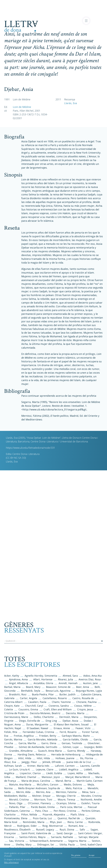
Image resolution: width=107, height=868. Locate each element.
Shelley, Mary (24, 845)
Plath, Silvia (77, 814)
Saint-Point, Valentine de (36, 833)
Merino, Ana (43, 792)
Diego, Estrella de (30, 721)
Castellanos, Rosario (55, 698)
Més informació (11, 864)
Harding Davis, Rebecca (32, 754)
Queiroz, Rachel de (69, 818)
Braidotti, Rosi (18, 694)
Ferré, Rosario (68, 732)
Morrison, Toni (43, 799)
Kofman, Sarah (13, 766)
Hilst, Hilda (25, 758)
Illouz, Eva (10, 762)
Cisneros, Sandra (59, 706)
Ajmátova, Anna (18, 679)
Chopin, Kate (12, 706)
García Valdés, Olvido (76, 739)
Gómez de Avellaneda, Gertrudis (38, 747)
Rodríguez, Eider (27, 826)
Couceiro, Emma (28, 709)
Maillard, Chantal (26, 777)
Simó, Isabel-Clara (91, 845)
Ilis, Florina (87, 758)
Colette (9, 709)
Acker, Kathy (12, 676)
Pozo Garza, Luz (42, 818)
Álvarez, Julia (65, 679)
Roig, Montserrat (53, 826)
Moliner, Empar (41, 796)
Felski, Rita (11, 732)
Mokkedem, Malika (15, 796)
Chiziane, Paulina (86, 702)
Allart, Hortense (43, 679)
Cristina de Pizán (14, 713)
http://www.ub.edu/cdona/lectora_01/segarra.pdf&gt (54, 409)
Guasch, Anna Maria (50, 751)
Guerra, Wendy (76, 751)
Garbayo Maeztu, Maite (76, 736)
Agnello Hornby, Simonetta (41, 676)
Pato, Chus (42, 811)
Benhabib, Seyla (31, 691)
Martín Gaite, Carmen (90, 781)
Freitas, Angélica (24, 736)
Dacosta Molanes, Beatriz (45, 713)
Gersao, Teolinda (72, 743)
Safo (82, 829)
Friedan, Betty (48, 736)
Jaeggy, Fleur (29, 762)
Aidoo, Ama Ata (92, 676)
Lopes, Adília (75, 773)
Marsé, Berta (63, 781)
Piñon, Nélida (29, 814)
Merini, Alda (23, 792)
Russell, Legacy (45, 829)
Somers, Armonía (62, 848)
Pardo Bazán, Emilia (43, 807)
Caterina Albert (13, 702)
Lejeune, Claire (45, 769)
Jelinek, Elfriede (52, 762)
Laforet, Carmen (65, 766)
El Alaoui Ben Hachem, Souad (71, 724)
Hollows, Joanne (65, 758)
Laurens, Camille (90, 766)
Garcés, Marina (13, 739)
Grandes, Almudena (21, 751)
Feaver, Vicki (83, 728)
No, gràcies (76, 857)
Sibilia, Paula (67, 845)
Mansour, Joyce (51, 777)
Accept (92, 857)
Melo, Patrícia (74, 788)
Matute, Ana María (20, 784)
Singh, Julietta (18, 848)
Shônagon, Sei (45, 845)
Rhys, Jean (56, 822)
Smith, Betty (39, 848)
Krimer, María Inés (39, 766)
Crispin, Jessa (85, 709)
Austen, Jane (90, 683)
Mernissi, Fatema (66, 792)
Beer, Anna (83, 687)
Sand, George (65, 833)
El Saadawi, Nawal (38, 728)
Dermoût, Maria (69, 717)
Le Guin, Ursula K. (20, 769)
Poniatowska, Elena (16, 818)
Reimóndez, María (34, 822)
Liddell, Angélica (69, 769)
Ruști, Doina (67, 829)
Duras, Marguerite (37, 724)
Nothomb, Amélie (91, 799)
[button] (53, 641)
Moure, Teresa (66, 799)
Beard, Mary (34, 687)
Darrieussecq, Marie (16, 717)
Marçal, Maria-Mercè (78, 777)
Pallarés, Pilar (17, 807)
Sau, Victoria (17, 841)
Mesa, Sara (89, 792)
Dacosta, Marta (75, 713)
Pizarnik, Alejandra (54, 814)
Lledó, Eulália (54, 773)
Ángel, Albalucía (19, 683)
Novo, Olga (16, 803)
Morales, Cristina (91, 796)
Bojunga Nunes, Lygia (89, 691)
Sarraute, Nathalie (62, 837)
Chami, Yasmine (61, 702)
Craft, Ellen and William (58, 709)
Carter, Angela (28, 698)
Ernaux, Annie (62, 728)
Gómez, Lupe (71, 747)
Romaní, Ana (76, 826)
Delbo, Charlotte (44, 717)
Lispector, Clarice (30, 773)
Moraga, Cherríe (66, 796)
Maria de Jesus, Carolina (36, 781)
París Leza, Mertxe (71, 807)
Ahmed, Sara (70, 676)
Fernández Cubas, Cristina (38, 732)
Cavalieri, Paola (37, 702)
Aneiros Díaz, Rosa (90, 679)
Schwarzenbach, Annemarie (46, 841)
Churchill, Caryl (34, 706)
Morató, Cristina (19, 799)
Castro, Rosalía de (83, 698)
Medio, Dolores (73, 784)
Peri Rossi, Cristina (65, 811)
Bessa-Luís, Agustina (58, 691)
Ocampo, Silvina (66, 803)
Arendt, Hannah (68, 683)
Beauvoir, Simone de (58, 687)
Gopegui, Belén (93, 747)
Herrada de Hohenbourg (66, 754)
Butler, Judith (67, 694)
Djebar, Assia (70, 721)
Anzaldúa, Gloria (43, 683)
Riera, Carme (75, 822)
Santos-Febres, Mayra (32, 837)
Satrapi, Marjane (89, 837)
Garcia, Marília (27, 743)
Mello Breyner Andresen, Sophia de (39, 788)
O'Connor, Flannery (39, 803)
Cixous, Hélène (83, 706)
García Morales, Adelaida (42, 739)
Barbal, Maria (12, 687)
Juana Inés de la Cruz (79, 762)
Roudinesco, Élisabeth (17, 829)
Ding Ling (51, 721)
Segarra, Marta (77, 841)
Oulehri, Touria (90, 803)
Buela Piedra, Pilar (43, 694)
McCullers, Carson (48, 784)
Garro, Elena (49, 743)
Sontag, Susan (87, 848)
